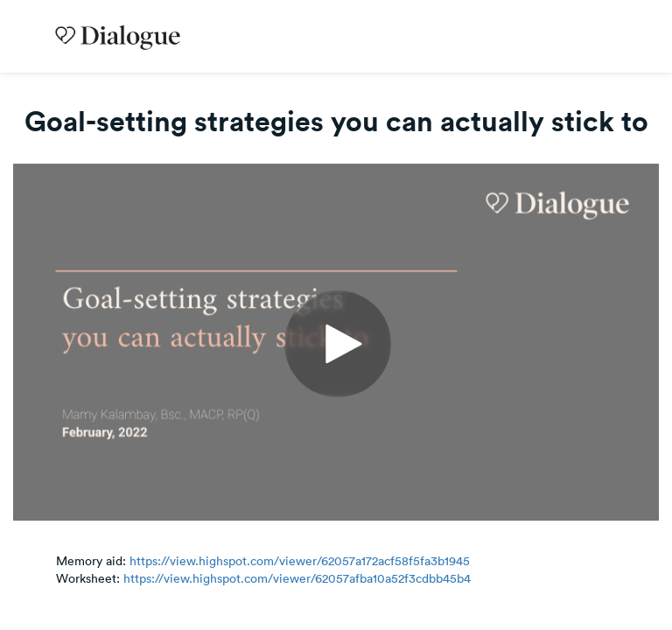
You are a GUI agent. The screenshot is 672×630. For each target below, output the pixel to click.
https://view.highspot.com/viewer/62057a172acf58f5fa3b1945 (300, 561)
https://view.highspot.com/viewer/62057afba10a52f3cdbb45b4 (297, 578)
